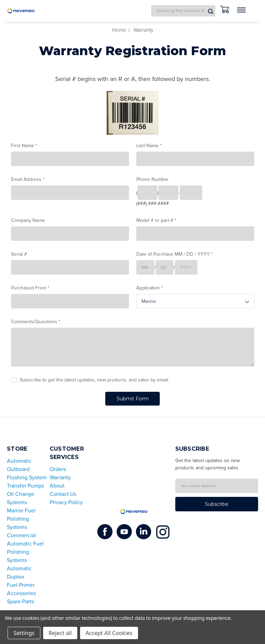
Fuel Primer (21, 585)
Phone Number (153, 179)
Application (150, 288)
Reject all (60, 633)
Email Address (28, 179)
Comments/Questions (36, 322)
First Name (24, 146)
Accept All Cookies (109, 633)
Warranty (60, 477)
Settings (24, 633)
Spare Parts (20, 601)
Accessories (21, 593)
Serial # (19, 254)
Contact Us (63, 494)
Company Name (28, 220)
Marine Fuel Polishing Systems (21, 519)
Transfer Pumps (25, 485)
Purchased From (30, 288)
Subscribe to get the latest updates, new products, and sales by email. (94, 380)
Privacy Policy (66, 502)
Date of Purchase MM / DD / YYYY (175, 254)
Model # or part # (156, 220)
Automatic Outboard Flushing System (27, 469)
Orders (58, 469)
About (57, 485)
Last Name (149, 146)
